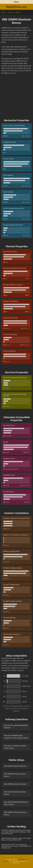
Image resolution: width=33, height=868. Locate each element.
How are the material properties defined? (16, 727)
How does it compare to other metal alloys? (15, 747)
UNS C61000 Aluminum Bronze (15, 766)
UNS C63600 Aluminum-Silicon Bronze (15, 775)
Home (3, 12)
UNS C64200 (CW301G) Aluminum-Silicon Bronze (16, 803)
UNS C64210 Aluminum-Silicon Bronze (15, 793)
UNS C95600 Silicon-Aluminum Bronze (15, 813)
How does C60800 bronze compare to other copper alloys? (16, 737)
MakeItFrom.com (16, 7)
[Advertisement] (16, 97)
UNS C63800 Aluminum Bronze (15, 784)
